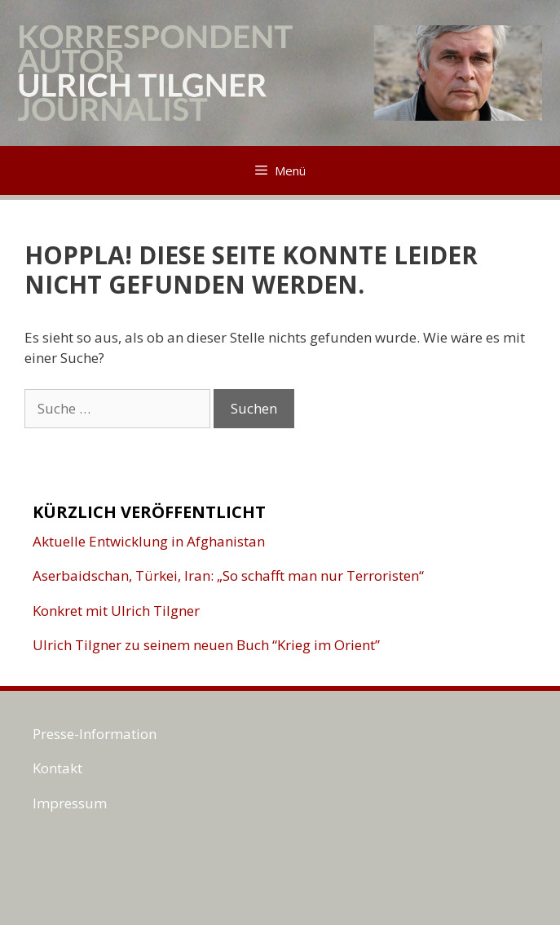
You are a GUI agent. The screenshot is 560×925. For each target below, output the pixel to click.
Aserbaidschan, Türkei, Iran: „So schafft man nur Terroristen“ (228, 575)
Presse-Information (95, 734)
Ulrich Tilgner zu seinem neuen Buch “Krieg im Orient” (206, 645)
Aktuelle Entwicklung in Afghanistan (149, 541)
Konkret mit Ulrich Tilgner (116, 611)
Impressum (70, 803)
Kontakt (57, 768)
